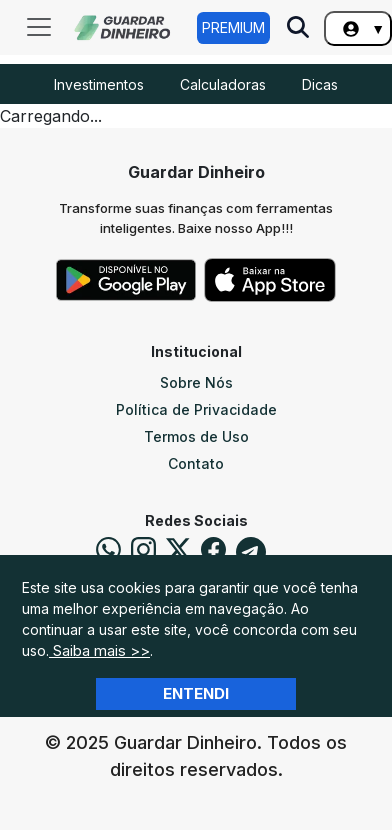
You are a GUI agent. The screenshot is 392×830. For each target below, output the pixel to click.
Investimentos (99, 84)
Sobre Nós (196, 382)
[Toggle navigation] (39, 27)
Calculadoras (223, 84)
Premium (233, 27)
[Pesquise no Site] (298, 29)
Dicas (320, 84)
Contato (196, 463)
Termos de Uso (196, 436)
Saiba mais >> (99, 650)
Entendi (196, 693)
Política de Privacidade (196, 409)
